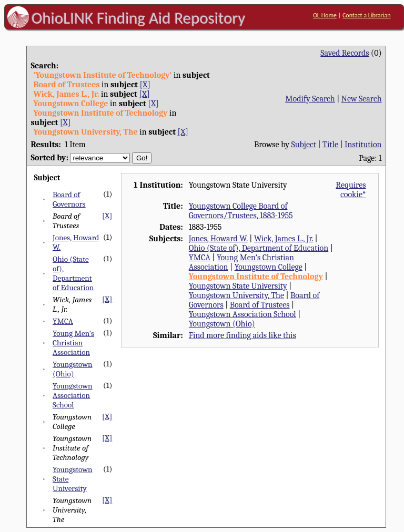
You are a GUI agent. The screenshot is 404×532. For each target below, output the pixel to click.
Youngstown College (269, 267)
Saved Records (345, 53)
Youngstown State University (238, 286)
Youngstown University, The (236, 295)
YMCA (63, 321)
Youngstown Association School (73, 395)
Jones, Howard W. (218, 239)
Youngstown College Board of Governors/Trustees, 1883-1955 (241, 211)
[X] (145, 85)
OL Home (325, 15)
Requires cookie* (351, 190)
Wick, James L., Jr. (284, 239)
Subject (304, 145)
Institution (363, 145)
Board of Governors (69, 199)
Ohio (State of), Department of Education (73, 273)
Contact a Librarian (367, 15)
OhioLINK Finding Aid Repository (139, 18)
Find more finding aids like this (243, 335)
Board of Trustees (260, 305)
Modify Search (310, 99)
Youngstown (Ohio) (73, 369)
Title (330, 145)
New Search (362, 99)
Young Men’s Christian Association (73, 343)
